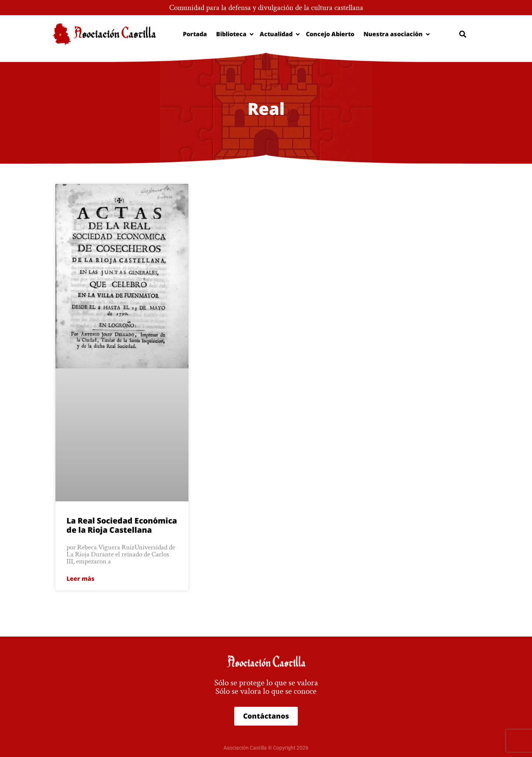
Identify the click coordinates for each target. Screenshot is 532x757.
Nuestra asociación (395, 34)
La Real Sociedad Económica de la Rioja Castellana (122, 525)
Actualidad (278, 34)
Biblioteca (233, 34)
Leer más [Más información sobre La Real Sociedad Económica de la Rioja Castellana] (81, 579)
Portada (195, 34)
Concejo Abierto (330, 34)
